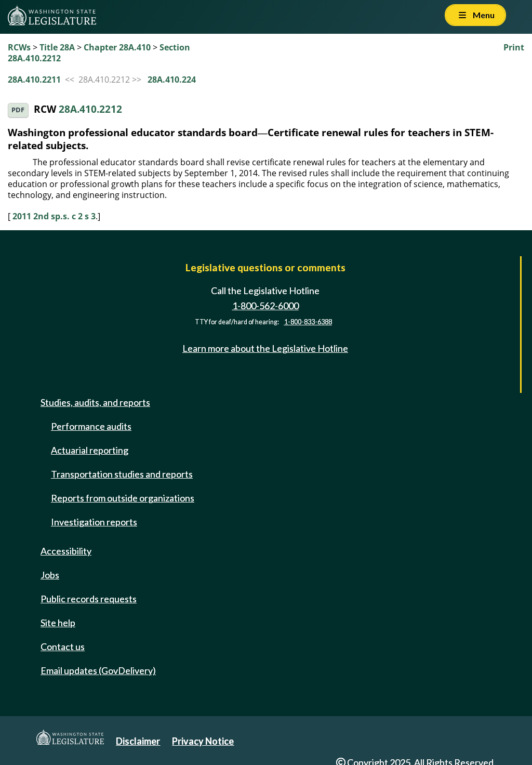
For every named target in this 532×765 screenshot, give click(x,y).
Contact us (63, 647)
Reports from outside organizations (123, 498)
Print (514, 47)
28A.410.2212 (90, 109)
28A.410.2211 (34, 80)
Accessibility (66, 551)
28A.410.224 (172, 80)
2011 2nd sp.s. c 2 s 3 (54, 216)
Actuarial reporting (90, 450)
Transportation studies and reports (122, 474)
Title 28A (57, 47)
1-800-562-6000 (265, 306)
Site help (58, 623)
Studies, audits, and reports (95, 402)
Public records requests (89, 599)
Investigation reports (94, 522)
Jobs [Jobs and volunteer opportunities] (50, 575)
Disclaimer (138, 741)
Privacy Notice (203, 741)
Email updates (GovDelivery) (98, 670)
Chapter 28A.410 (117, 47)
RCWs (19, 47)
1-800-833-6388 (308, 322)
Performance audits (91, 426)
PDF (18, 110)
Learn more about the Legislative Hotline (265, 348)
